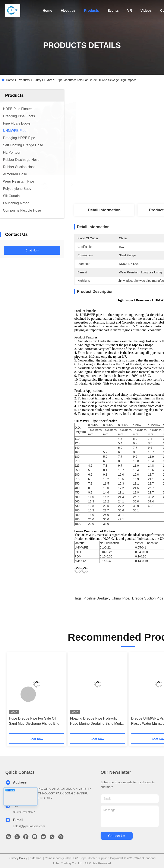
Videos (146, 11)
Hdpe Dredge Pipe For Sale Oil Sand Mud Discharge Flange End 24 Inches (37, 721)
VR (130, 11)
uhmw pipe (120, 598)
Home (47, 11)
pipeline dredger (96, 598)
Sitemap (36, 858)
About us (68, 11)
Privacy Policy (18, 858)
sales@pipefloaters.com (29, 826)
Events (113, 11)
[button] (28, 694)
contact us (116, 836)
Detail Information (104, 210)
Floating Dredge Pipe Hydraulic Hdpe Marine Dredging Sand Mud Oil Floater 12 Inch (95, 721)
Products (92, 11)
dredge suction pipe (148, 598)
